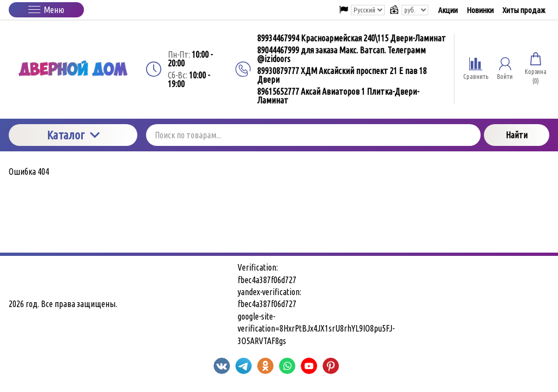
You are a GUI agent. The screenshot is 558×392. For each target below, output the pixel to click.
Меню (46, 10)
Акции (448, 10)
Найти (517, 135)
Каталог (73, 135)
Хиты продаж (524, 10)
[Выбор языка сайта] (368, 10)
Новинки (480, 10)
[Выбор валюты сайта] (415, 10)
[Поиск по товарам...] (313, 135)
